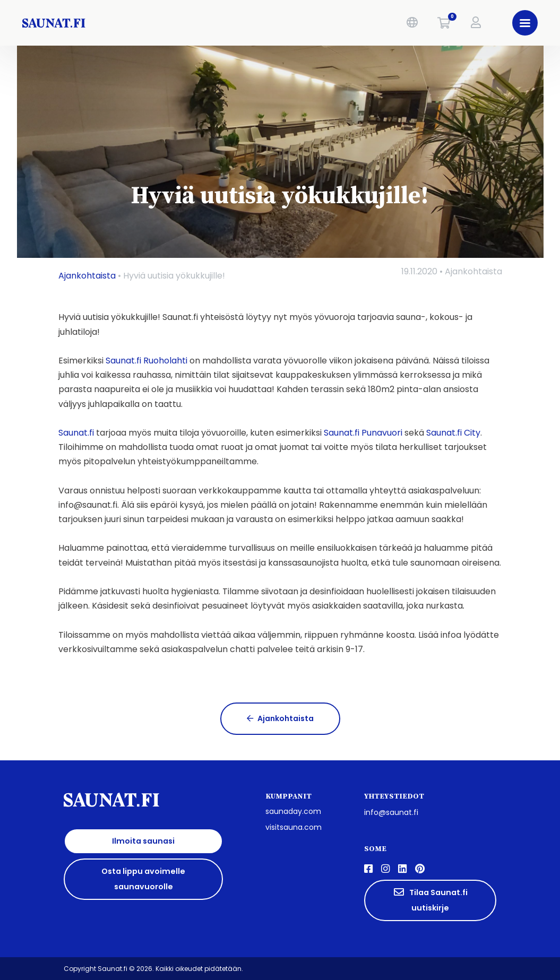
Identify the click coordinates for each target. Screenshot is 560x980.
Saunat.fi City (453, 433)
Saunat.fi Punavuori (363, 433)
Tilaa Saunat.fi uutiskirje (430, 900)
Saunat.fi (76, 433)
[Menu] (522, 23)
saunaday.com (293, 811)
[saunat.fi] (134, 23)
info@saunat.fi (391, 812)
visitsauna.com (294, 827)
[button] (408, 23)
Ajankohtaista (87, 276)
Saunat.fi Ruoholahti (147, 361)
